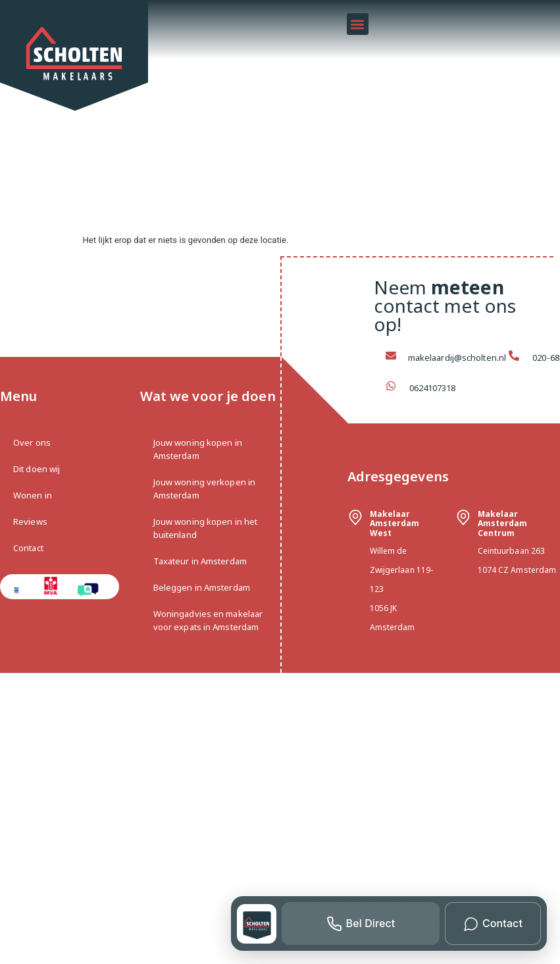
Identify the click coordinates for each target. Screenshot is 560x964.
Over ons (32, 442)
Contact (28, 548)
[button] (358, 24)
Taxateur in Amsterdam (200, 561)
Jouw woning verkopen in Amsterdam (204, 489)
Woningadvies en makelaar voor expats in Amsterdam (208, 620)
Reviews (30, 522)
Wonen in (33, 495)
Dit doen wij (37, 469)
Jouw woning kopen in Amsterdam (198, 449)
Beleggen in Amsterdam (202, 587)
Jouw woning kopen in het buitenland (205, 528)
